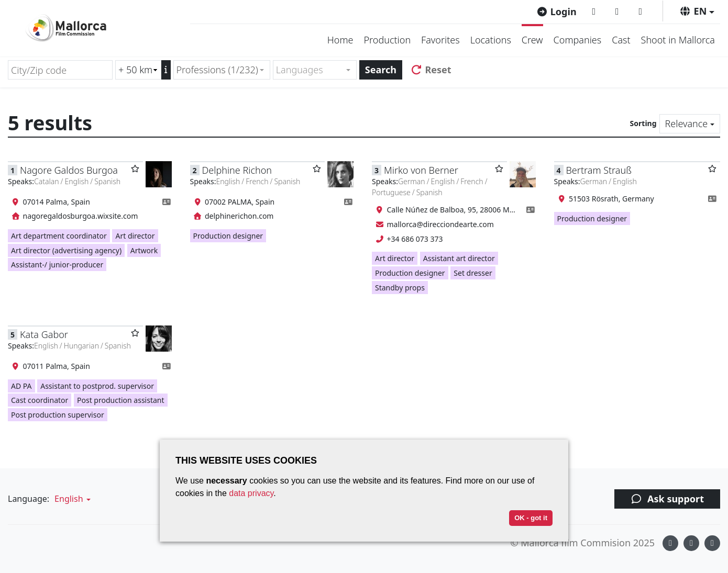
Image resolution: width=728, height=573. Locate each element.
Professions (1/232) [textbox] (217, 70)
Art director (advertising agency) (66, 250)
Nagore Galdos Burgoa (69, 170)
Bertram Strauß (599, 170)
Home (340, 40)
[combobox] (222, 70)
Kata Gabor (44, 334)
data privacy (251, 493)
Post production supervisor (58, 415)
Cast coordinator (40, 400)
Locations (491, 40)
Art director (135, 236)
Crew (532, 40)
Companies (578, 40)
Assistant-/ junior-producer (57, 265)
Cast (621, 40)
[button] (697, 11)
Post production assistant (121, 400)
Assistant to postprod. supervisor (97, 386)
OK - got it (531, 518)
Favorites (440, 40)
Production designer (228, 236)
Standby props (400, 288)
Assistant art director (459, 258)
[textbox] (310, 70)
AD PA (21, 386)
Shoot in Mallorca (678, 40)
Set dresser (473, 273)
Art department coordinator (59, 236)
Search (381, 70)
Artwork (144, 250)
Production (387, 40)
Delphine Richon (237, 170)
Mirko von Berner (421, 170)
